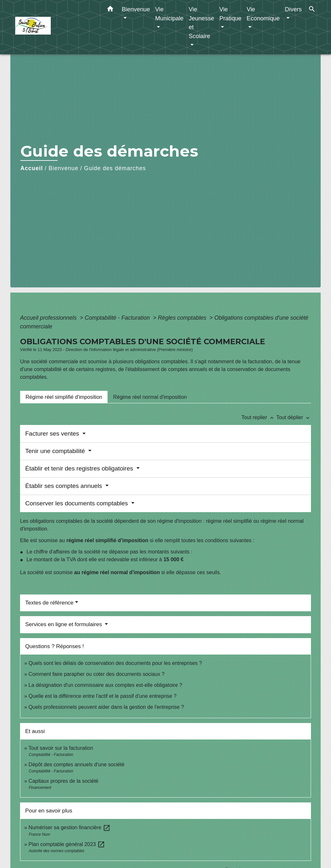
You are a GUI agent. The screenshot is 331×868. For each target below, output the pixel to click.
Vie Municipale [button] (169, 14)
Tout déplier (294, 417)
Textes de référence (49, 603)
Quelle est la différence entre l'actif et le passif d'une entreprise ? (102, 696)
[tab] (64, 397)
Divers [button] (293, 9)
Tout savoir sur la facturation (61, 748)
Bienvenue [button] (136, 9)
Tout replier (259, 417)
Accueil (32, 168)
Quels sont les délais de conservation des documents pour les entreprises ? (115, 663)
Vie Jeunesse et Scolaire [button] (202, 23)
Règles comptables (183, 318)
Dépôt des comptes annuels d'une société (76, 765)
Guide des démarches (115, 168)
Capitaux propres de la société (63, 781)
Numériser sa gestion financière (69, 827)
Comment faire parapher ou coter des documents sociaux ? (96, 674)
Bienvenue (63, 168)
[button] (110, 10)
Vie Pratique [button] (231, 14)
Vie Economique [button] (263, 14)
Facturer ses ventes (53, 434)
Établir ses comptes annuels (64, 486)
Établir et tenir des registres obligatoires (80, 468)
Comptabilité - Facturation (118, 318)
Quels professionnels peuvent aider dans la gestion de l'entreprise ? (106, 707)
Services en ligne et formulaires (64, 624)
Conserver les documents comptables (77, 503)
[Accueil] (56, 27)
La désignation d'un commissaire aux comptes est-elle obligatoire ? (105, 685)
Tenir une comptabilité (56, 451)
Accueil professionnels (49, 318)
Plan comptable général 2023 (67, 844)
